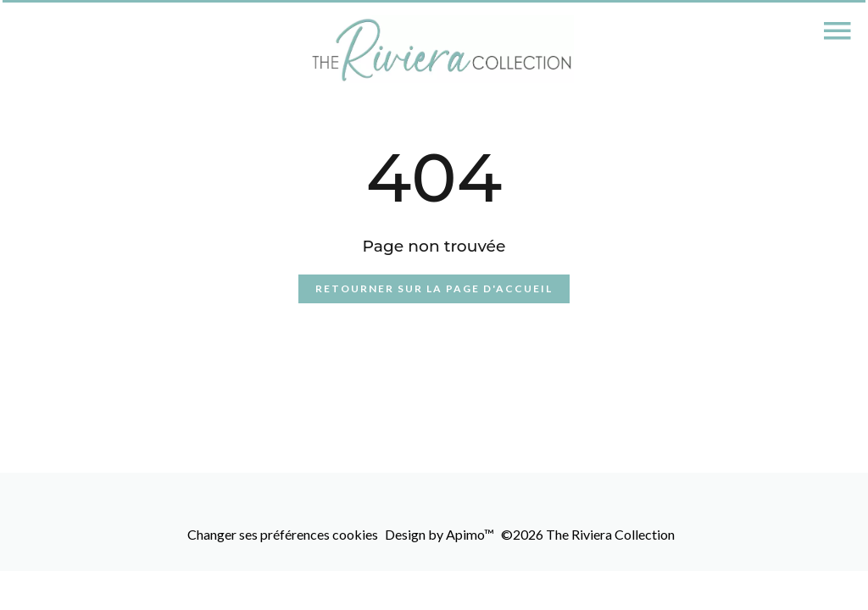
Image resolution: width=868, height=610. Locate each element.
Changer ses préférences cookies (283, 534)
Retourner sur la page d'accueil (434, 288)
